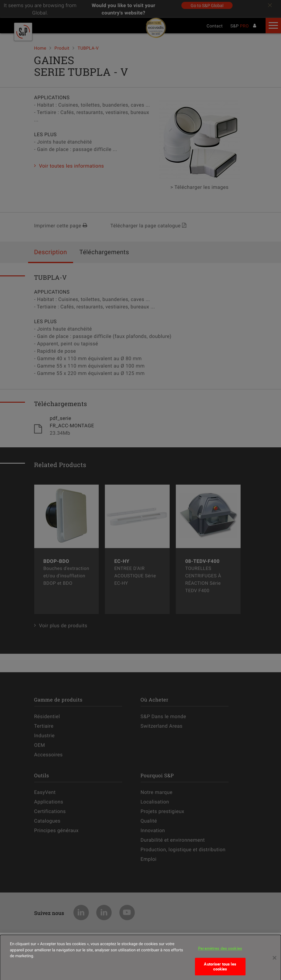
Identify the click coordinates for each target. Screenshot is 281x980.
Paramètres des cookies (220, 950)
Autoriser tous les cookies (220, 968)
